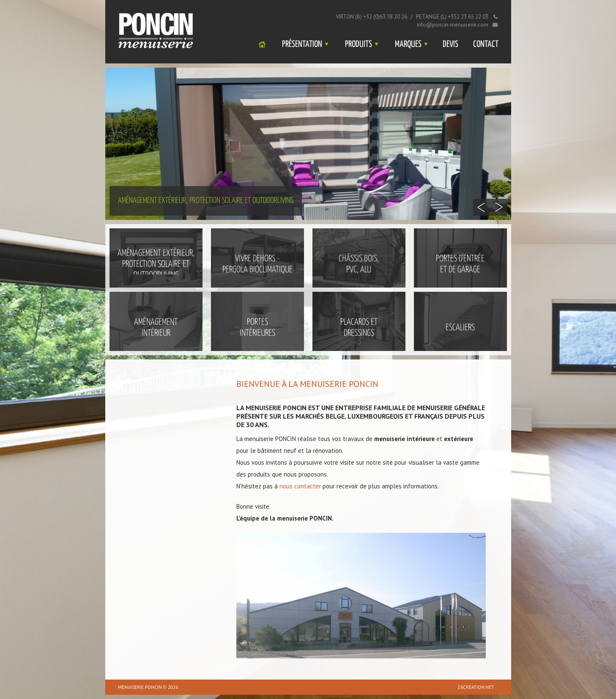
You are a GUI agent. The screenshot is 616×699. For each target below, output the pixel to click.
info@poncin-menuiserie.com (453, 25)
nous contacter (300, 486)
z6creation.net (476, 687)
